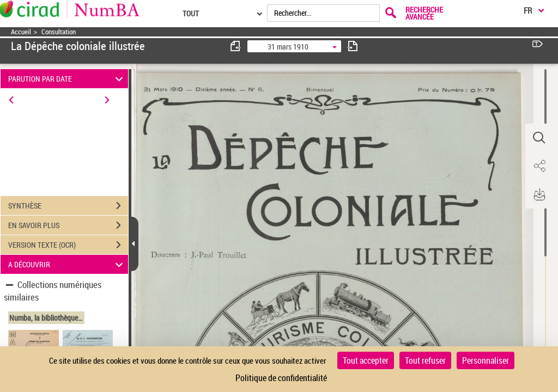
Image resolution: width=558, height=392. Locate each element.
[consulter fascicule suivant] (353, 46)
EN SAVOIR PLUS (68, 225)
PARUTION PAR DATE (67, 79)
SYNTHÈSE (68, 206)
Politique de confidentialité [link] (281, 378)
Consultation (59, 32)
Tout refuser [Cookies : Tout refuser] (425, 360)
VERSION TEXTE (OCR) (68, 245)
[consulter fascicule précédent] (236, 46)
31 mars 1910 (288, 47)
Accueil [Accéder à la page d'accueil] (21, 32)
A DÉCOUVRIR (67, 264)
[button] (539, 138)
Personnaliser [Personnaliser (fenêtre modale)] (486, 360)
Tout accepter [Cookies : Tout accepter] (366, 360)
